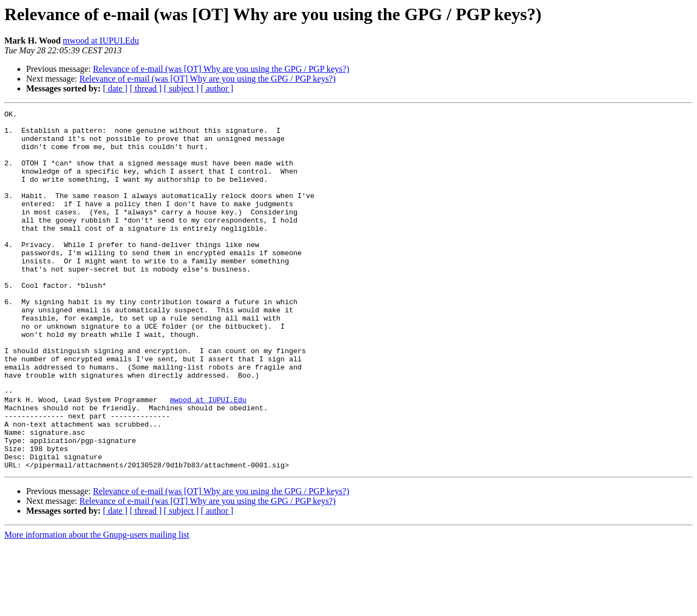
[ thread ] (146, 88)
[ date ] (115, 88)
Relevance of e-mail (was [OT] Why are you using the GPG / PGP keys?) (221, 69)
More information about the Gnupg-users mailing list (97, 606)
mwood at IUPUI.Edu (101, 41)
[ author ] (217, 88)
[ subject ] (181, 88)
